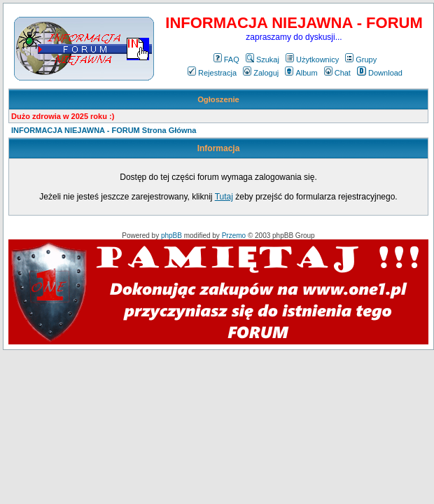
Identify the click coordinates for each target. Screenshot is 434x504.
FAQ (226, 59)
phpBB (171, 236)
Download (380, 73)
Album (301, 73)
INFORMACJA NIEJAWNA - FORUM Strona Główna (104, 130)
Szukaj (262, 59)
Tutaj (224, 197)
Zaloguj (261, 73)
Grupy (361, 59)
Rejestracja (212, 73)
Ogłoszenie (218, 99)
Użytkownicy (312, 59)
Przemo (234, 236)
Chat (337, 73)
